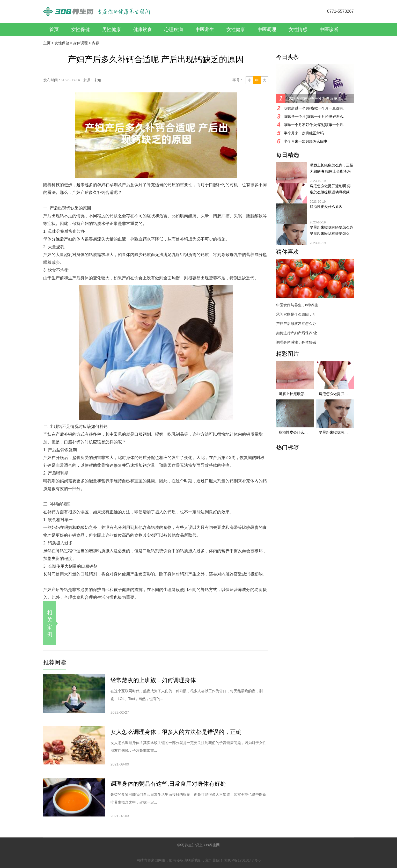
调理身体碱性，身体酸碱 (296, 342)
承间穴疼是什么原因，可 (296, 314)
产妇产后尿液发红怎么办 (296, 324)
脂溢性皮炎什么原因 (326, 207)
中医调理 (267, 30)
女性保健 (80, 30)
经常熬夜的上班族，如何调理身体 (153, 680)
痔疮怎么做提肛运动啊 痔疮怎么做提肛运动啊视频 (330, 189)
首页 (54, 30)
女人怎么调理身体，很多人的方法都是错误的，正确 (176, 732)
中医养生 (205, 30)
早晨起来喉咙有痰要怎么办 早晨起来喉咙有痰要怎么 (332, 230)
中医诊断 (329, 30)
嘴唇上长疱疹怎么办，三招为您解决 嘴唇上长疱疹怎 (332, 168)
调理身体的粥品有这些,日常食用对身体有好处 (168, 784)
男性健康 (112, 30)
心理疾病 (174, 30)
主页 (47, 43)
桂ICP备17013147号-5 (242, 860)
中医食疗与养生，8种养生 (297, 305)
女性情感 (298, 30)
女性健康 (236, 30)
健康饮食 (143, 30)
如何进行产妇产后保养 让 (297, 333)
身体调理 (80, 43)
